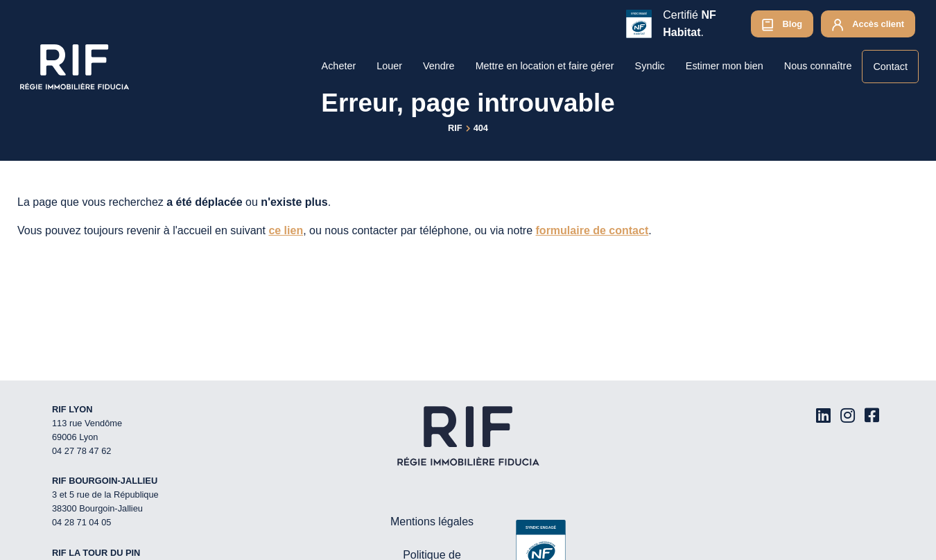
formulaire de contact (592, 230)
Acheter (339, 66)
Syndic (650, 66)
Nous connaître (818, 66)
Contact (890, 67)
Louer (389, 66)
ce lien (286, 230)
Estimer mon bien (725, 66)
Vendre (439, 66)
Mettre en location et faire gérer (545, 66)
